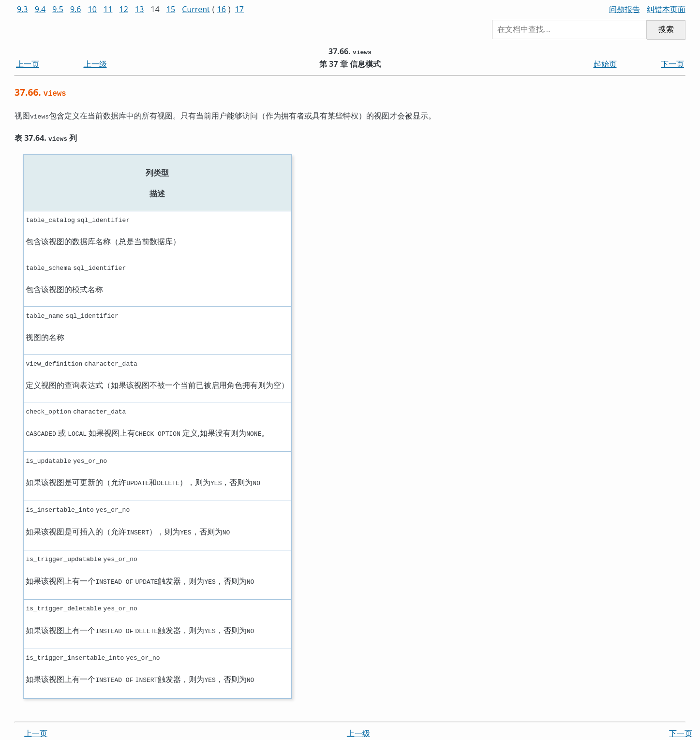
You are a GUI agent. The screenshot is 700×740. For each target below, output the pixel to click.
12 (124, 9)
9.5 (58, 9)
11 (108, 9)
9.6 (76, 9)
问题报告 (625, 9)
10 (92, 9)
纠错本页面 (666, 9)
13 (139, 9)
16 (222, 9)
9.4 (40, 9)
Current (196, 9)
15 (171, 9)
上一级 (95, 64)
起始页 (605, 64)
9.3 (22, 9)
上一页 (28, 64)
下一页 (672, 64)
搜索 (666, 29)
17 (239, 9)
